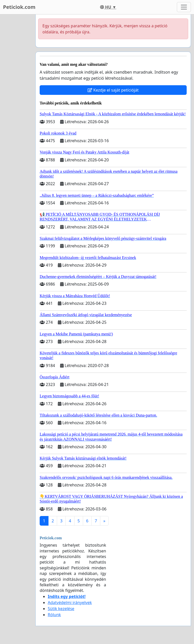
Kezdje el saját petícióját (113, 90)
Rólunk (54, 615)
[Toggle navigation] (184, 7)
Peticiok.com (19, 7)
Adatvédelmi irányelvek (70, 603)
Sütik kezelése (61, 609)
